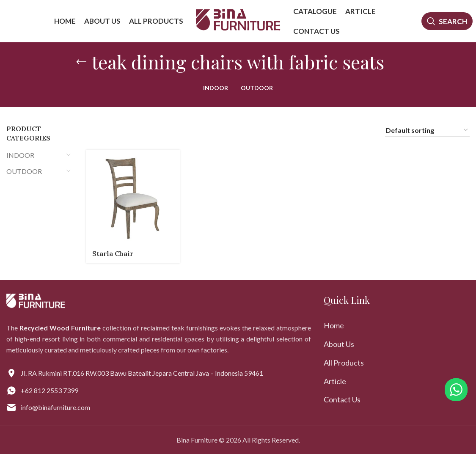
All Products (344, 363)
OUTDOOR (24, 171)
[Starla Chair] (133, 197)
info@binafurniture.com (55, 407)
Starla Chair (113, 253)
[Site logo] (238, 20)
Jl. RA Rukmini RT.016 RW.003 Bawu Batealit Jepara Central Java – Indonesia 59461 (142, 373)
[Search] (447, 21)
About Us (339, 344)
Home (334, 325)
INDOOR (20, 155)
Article (335, 381)
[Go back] (81, 62)
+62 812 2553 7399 (50, 390)
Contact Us (342, 399)
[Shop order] (427, 131)
